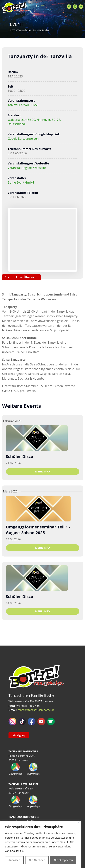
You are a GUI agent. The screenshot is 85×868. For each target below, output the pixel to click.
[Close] (79, 822)
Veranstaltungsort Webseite (27, 168)
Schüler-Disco (20, 456)
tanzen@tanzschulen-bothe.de (36, 710)
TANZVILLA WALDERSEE (24, 105)
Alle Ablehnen (37, 860)
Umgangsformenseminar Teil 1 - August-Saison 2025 (38, 530)
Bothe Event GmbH (21, 182)
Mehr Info (42, 471)
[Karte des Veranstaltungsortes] (43, 240)
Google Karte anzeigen (23, 139)
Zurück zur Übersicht (23, 277)
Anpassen (14, 860)
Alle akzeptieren (63, 860)
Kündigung (19, 735)
